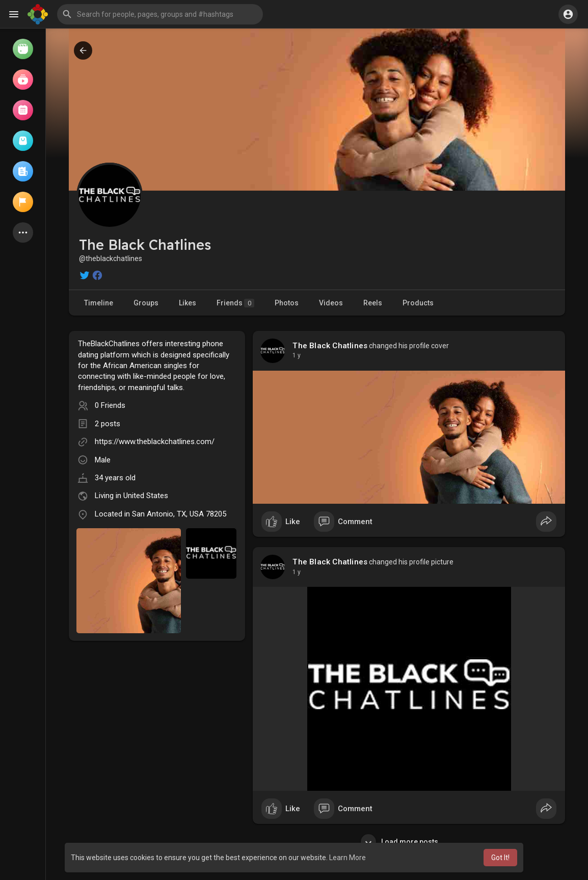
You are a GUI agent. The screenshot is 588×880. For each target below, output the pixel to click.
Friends (235, 303)
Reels (373, 303)
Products (418, 303)
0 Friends (110, 405)
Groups (146, 303)
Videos (331, 303)
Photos (287, 303)
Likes (188, 303)
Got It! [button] (500, 858)
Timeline (99, 303)
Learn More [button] (348, 858)
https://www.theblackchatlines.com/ (155, 442)
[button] (160, 14)
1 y (297, 355)
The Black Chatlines (330, 346)
